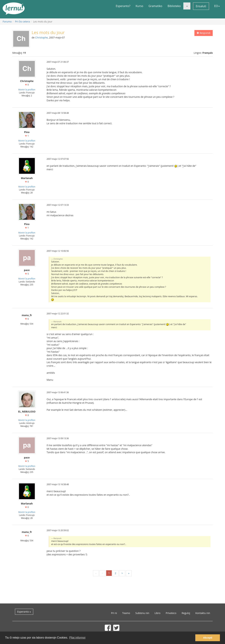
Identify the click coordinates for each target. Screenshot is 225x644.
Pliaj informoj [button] (77, 638)
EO (217, 6)
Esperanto (24, 612)
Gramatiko (155, 6)
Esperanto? (123, 6)
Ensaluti (201, 6)
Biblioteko (174, 6)
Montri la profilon (27, 90)
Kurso (139, 6)
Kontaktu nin (203, 613)
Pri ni (114, 613)
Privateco (171, 613)
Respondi (204, 33)
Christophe (41, 37)
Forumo (7, 22)
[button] (187, 6)
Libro (157, 613)
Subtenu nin (142, 613)
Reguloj (186, 613)
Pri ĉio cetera (22, 22)
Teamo (126, 613)
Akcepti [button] (208, 638)
